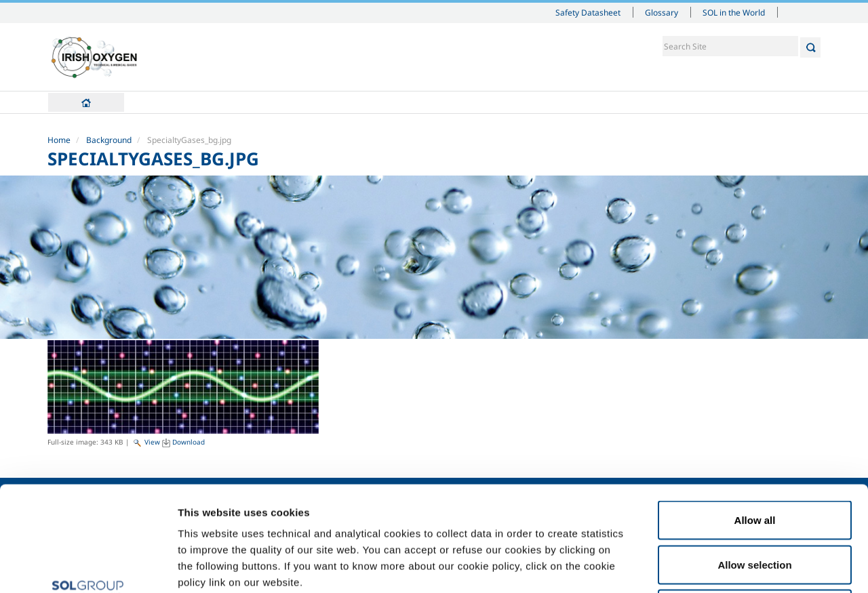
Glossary (662, 12)
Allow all (755, 415)
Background (109, 140)
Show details (705, 566)
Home (86, 102)
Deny (755, 504)
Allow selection (754, 460)
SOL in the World (734, 12)
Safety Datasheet (588, 12)
